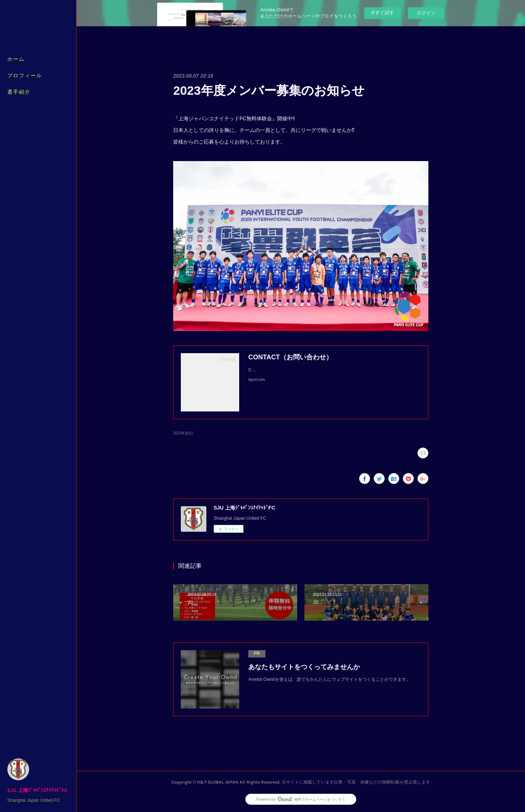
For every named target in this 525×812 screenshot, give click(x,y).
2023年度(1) (183, 433)
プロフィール (25, 76)
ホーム (16, 59)
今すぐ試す (382, 13)
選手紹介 (19, 92)
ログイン (426, 13)
